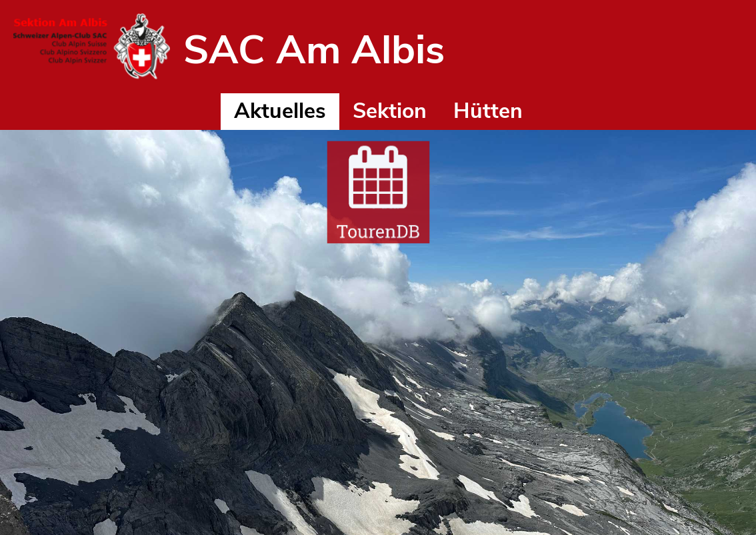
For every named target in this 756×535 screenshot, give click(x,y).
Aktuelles (280, 111)
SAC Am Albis (314, 50)
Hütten (488, 111)
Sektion (390, 111)
